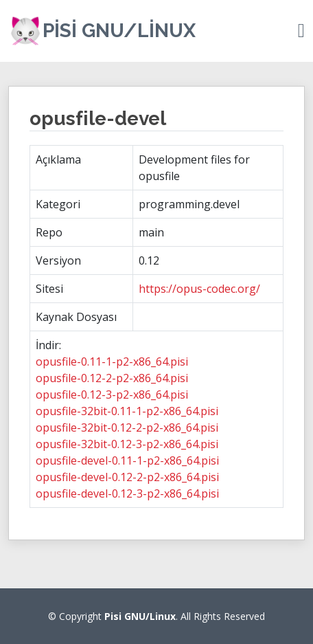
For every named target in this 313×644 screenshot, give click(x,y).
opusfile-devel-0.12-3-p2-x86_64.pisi (127, 493)
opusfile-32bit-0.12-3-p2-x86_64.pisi (127, 444)
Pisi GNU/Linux (119, 31)
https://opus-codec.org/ (199, 289)
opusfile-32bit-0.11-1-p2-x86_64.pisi (127, 411)
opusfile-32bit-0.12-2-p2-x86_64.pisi (127, 428)
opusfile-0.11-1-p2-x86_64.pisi (112, 362)
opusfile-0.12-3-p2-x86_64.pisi (112, 395)
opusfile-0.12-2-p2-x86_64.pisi (112, 378)
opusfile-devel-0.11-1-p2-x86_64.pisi (127, 460)
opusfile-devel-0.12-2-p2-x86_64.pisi (127, 477)
